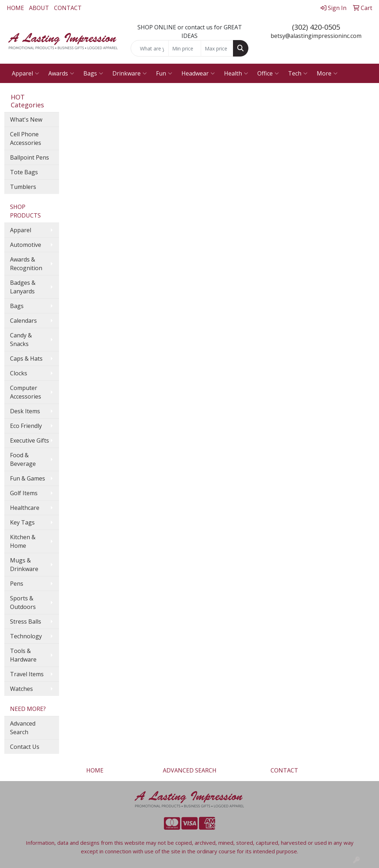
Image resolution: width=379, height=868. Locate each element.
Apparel (25, 73)
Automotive (26, 245)
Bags (93, 73)
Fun (164, 73)
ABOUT (39, 8)
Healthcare (25, 508)
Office (268, 73)
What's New (26, 120)
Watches (21, 689)
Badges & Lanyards (23, 287)
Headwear (198, 73)
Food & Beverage (23, 459)
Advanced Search (23, 728)
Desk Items (25, 411)
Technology (26, 636)
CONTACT (68, 8)
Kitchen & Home (23, 541)
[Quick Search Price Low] (184, 48)
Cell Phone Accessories (26, 138)
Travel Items (27, 674)
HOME (15, 8)
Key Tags (22, 522)
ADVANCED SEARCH (190, 770)
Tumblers (23, 187)
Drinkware (130, 73)
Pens (17, 584)
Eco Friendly (26, 426)
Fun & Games (28, 478)
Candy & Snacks (21, 340)
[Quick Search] (150, 48)
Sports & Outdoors (23, 603)
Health (236, 73)
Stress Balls (26, 621)
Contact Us (25, 747)
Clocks (19, 373)
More (327, 73)
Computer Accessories (26, 392)
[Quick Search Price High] (217, 48)
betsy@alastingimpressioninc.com (316, 36)
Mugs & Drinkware (24, 565)
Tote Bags (24, 172)
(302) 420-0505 (316, 27)
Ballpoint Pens (30, 157)
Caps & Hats (26, 359)
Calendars (23, 321)
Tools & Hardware (23, 655)
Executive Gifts (30, 440)
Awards (61, 73)
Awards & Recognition (26, 264)
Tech (298, 73)
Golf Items (24, 493)
